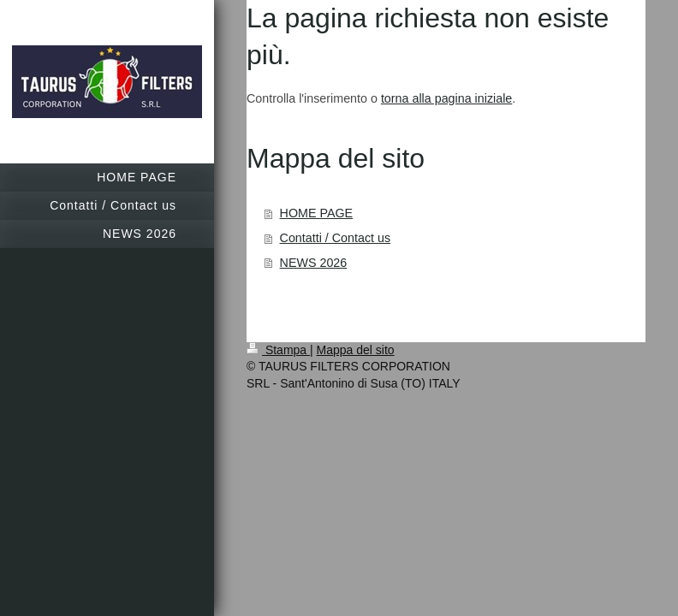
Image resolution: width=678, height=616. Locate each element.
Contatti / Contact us (336, 238)
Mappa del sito (356, 350)
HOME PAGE (317, 213)
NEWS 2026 (314, 263)
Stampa (278, 350)
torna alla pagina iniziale (446, 98)
